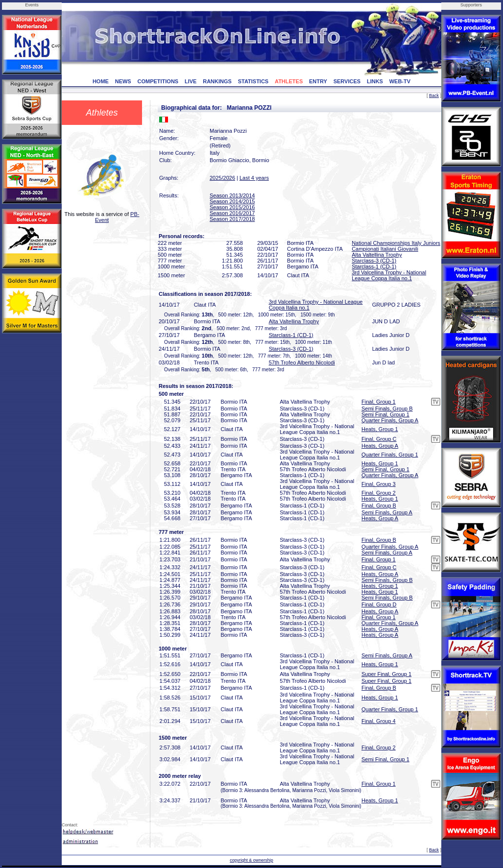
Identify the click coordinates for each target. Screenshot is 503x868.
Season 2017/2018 (232, 219)
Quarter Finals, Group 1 (390, 455)
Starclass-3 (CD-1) (374, 261)
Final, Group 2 (379, 493)
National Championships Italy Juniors (396, 243)
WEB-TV (400, 81)
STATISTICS (253, 81)
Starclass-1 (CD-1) (374, 266)
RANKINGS (217, 81)
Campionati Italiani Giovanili (385, 249)
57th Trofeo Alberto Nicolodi (302, 362)
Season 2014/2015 (232, 201)
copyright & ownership (251, 860)
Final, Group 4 (379, 721)
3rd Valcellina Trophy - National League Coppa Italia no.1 (389, 275)
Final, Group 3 (379, 484)
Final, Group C (379, 439)
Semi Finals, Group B (387, 409)
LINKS (375, 81)
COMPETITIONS (158, 81)
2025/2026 (222, 178)
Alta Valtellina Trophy (377, 255)
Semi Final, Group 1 (385, 414)
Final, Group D (379, 604)
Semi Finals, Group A (387, 512)
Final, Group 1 (379, 402)
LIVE (191, 81)
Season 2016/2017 (232, 213)
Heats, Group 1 (380, 429)
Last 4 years (254, 178)
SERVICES (347, 81)
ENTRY (318, 81)
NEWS (123, 81)
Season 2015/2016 (232, 207)
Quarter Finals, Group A (390, 420)
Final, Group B (379, 506)
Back (434, 96)
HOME (101, 81)
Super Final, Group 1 (386, 674)
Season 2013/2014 (232, 195)
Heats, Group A (380, 446)
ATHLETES (289, 81)
